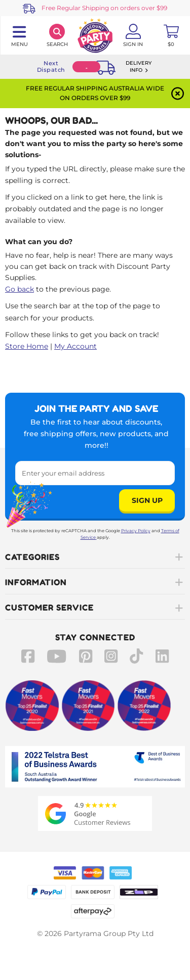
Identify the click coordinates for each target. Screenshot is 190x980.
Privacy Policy (136, 531)
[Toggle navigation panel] (19, 35)
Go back (20, 289)
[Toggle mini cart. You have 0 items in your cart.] (171, 35)
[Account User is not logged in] (133, 35)
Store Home (27, 346)
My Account (75, 346)
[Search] (57, 35)
